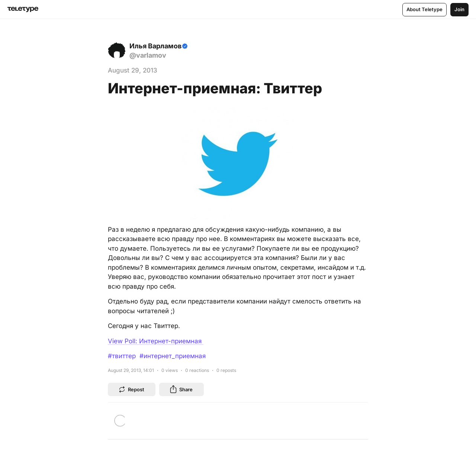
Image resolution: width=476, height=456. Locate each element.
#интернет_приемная (173, 356)
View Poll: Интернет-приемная (156, 341)
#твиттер (122, 356)
